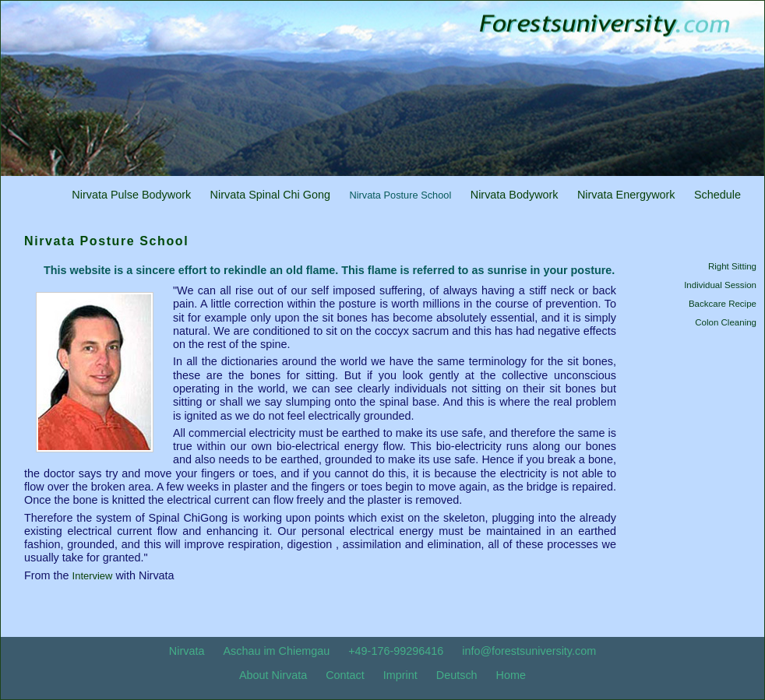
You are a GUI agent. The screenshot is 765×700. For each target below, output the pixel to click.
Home (511, 675)
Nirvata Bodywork (515, 195)
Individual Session (720, 285)
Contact (345, 675)
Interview (93, 576)
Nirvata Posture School (400, 195)
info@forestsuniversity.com (529, 651)
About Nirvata (273, 675)
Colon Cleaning (726, 322)
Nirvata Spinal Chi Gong (270, 195)
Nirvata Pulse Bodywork (131, 195)
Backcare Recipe (723, 304)
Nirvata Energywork (626, 195)
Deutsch (457, 675)
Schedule (717, 195)
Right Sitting (732, 266)
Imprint (400, 675)
